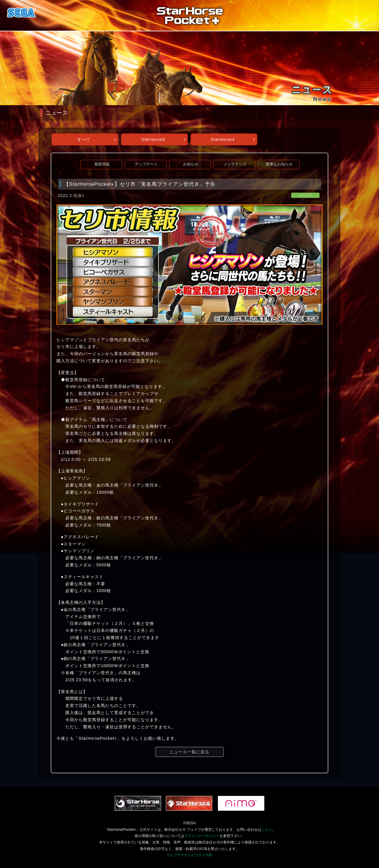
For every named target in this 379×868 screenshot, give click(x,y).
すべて (84, 139)
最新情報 (102, 164)
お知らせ (191, 164)
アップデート (146, 164)
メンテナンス (235, 164)
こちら (267, 830)
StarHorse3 (153, 139)
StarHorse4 (223, 139)
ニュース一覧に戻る (189, 752)
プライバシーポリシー (202, 836)
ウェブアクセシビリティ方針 (189, 855)
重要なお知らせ (279, 164)
